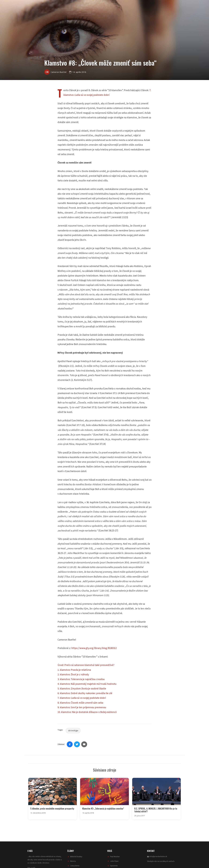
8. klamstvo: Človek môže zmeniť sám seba (80, 703)
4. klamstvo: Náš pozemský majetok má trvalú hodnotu (87, 684)
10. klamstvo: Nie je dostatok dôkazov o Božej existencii (87, 712)
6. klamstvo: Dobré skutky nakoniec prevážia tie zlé (85, 693)
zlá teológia (73, 730)
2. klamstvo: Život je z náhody (73, 675)
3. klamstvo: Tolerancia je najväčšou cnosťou (81, 679)
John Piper (114, 861)
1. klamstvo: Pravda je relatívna (74, 670)
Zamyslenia (75, 865)
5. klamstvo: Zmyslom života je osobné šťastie (82, 689)
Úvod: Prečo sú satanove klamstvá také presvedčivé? (86, 665)
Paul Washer (115, 856)
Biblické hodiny (76, 856)
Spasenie (114, 865)
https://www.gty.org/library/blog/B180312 (94, 648)
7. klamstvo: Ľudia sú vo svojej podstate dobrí (82, 698)
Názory (73, 861)
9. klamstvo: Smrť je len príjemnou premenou (82, 708)
